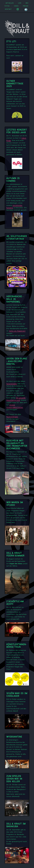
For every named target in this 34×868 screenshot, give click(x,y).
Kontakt (8, 9)
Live (20, 3)
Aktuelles (10, 3)
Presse (26, 6)
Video (16, 6)
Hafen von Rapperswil (17, 331)
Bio (27, 3)
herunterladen (12, 384)
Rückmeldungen (12, 417)
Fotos (7, 6)
